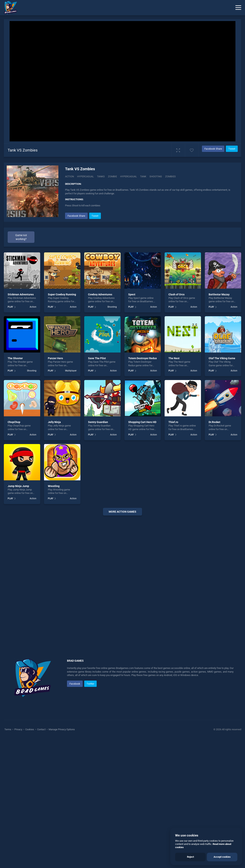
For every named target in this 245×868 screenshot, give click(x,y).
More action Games (122, 512)
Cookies (30, 729)
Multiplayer (71, 371)
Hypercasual (85, 176)
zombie (112, 176)
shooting (156, 176)
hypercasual (129, 176)
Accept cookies (222, 857)
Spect (132, 294)
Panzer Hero (55, 358)
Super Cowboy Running (62, 294)
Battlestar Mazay (219, 294)
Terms (8, 729)
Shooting (112, 307)
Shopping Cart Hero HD (142, 422)
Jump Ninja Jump (18, 486)
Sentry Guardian (98, 422)
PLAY (10, 307)
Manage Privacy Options (61, 729)
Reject (190, 857)
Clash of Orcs (176, 294)
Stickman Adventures (21, 294)
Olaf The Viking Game (222, 358)
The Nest (174, 358)
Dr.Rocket (214, 422)
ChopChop (14, 422)
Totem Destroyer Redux (143, 358)
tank (143, 176)
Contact (41, 729)
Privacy (18, 729)
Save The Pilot (97, 358)
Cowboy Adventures (100, 294)
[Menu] (238, 8)
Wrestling (54, 486)
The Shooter (15, 358)
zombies (170, 176)
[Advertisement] (122, 577)
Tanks (101, 176)
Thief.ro (173, 422)
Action (69, 176)
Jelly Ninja (54, 422)
